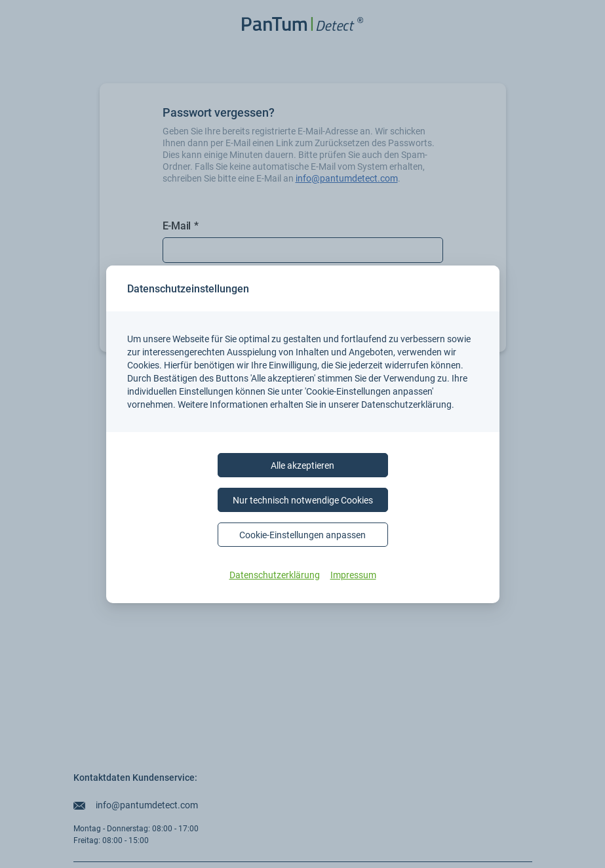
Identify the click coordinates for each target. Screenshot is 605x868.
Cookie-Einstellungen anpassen (302, 535)
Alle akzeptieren (302, 465)
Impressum (353, 575)
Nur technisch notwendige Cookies (303, 500)
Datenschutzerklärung (275, 575)
